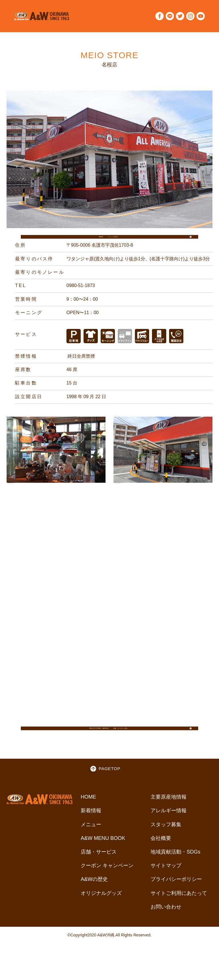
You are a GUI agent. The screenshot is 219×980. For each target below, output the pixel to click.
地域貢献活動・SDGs (175, 872)
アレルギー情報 (169, 831)
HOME (88, 817)
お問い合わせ (166, 927)
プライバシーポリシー (176, 900)
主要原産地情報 (169, 817)
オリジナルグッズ (101, 914)
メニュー (91, 845)
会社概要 (161, 859)
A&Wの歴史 (94, 900)
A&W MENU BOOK (103, 859)
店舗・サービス (99, 872)
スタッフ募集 (166, 845)
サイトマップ (166, 886)
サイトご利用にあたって (179, 914)
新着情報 (91, 831)
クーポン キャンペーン (107, 886)
